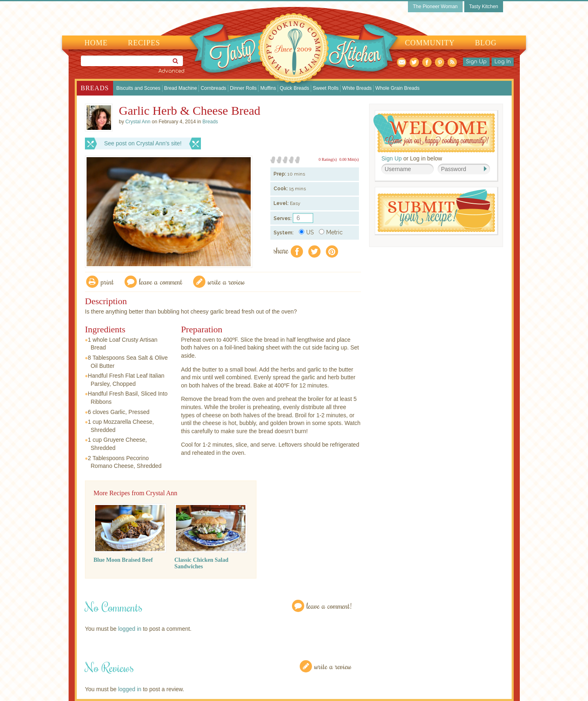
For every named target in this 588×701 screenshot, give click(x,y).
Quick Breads (294, 88)
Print (107, 282)
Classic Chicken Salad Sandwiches (201, 563)
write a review (226, 282)
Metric (331, 232)
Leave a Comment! (329, 606)
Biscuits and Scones (138, 88)
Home (96, 43)
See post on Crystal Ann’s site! (143, 143)
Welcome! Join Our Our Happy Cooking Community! (434, 133)
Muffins (268, 88)
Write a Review (333, 666)
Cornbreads (213, 88)
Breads (95, 88)
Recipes (144, 43)
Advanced (171, 71)
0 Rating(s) (328, 159)
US (306, 232)
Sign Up (476, 62)
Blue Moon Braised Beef (123, 560)
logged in (130, 629)
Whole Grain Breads (397, 88)
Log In (503, 62)
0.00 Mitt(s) (349, 159)
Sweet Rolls (326, 88)
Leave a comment (161, 282)
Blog (486, 43)
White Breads (357, 88)
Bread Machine (181, 88)
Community (430, 43)
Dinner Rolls (243, 88)
